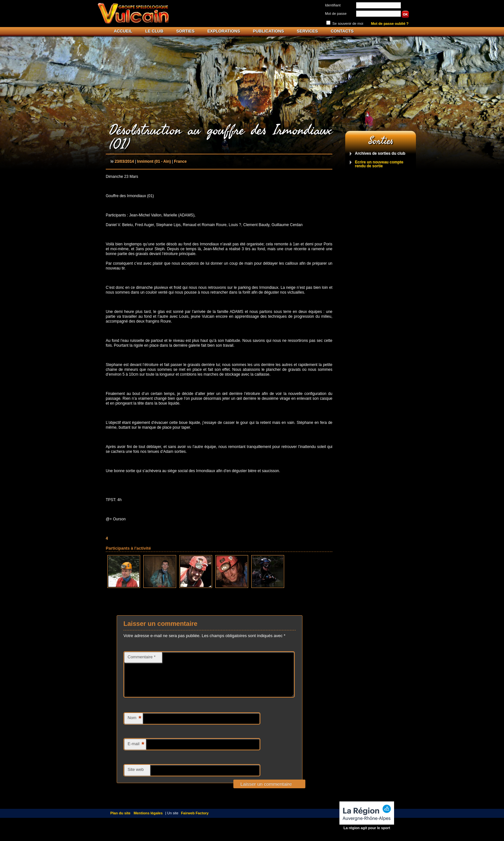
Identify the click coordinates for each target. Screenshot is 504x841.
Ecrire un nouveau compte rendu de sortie (379, 164)
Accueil (123, 31)
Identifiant (333, 5)
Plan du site (120, 821)
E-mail (136, 752)
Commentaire (142, 657)
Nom (134, 726)
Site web (136, 777)
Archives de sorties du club (380, 154)
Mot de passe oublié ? (390, 24)
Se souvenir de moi (348, 23)
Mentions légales (148, 821)
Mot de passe (336, 14)
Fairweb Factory (195, 821)
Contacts (342, 31)
